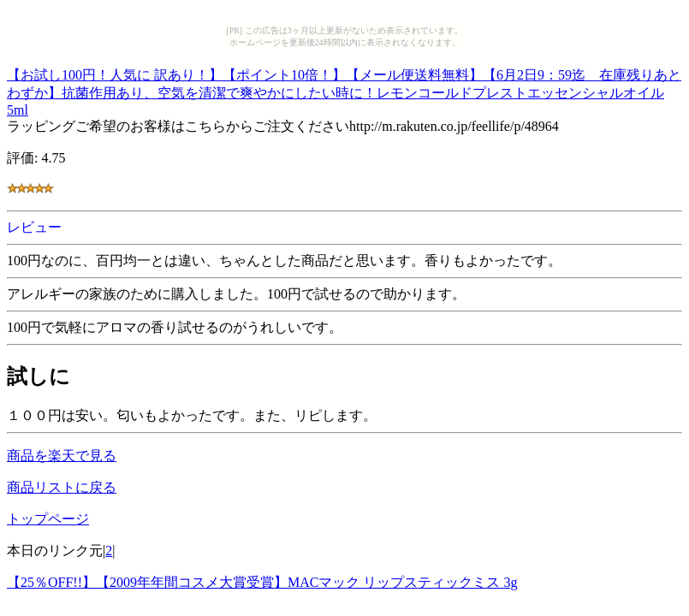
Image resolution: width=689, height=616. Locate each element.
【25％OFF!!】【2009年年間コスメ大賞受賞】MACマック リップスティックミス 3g (262, 582)
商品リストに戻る (62, 487)
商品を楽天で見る (62, 456)
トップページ (48, 519)
